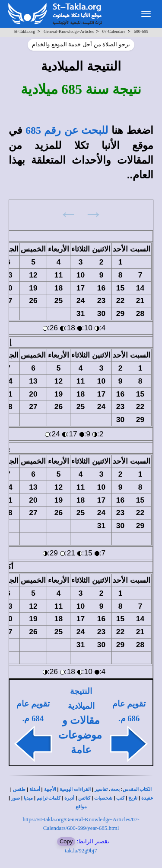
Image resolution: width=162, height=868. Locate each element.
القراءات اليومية (75, 789)
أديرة (69, 798)
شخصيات (103, 798)
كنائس (84, 798)
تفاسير (101, 789)
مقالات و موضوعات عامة (80, 735)
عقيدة (147, 798)
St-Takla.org (24, 31)
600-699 (141, 31)
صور (16, 798)
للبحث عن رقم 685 (67, 130)
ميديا (28, 798)
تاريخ (133, 798)
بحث (115, 789)
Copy (66, 841)
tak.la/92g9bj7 (81, 850)
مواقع (81, 807)
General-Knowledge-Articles (69, 31)
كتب (120, 798)
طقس (19, 789)
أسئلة (35, 789)
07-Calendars (114, 31)
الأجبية (50, 789)
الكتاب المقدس (137, 789)
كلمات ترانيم (49, 798)
